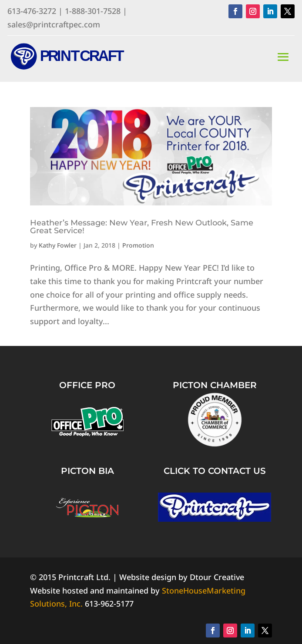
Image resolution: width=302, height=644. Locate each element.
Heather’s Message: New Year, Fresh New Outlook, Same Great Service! (142, 227)
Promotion (138, 245)
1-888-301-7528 (93, 11)
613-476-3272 (32, 11)
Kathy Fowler (58, 245)
